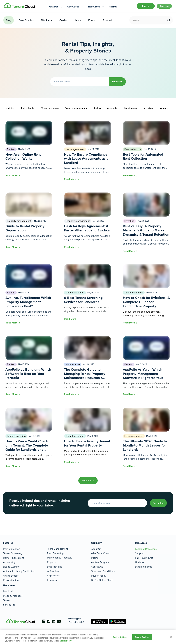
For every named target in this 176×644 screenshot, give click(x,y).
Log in (142, 7)
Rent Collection (12, 545)
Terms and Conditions (103, 567)
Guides (63, 22)
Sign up (163, 7)
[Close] (171, 637)
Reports (51, 558)
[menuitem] (56, 7)
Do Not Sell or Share (102, 576)
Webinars (47, 22)
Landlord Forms (144, 563)
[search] (169, 22)
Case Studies (26, 22)
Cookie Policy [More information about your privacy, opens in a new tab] (66, 641)
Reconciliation (11, 576)
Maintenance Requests (60, 554)
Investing (148, 109)
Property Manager (13, 592)
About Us (96, 545)
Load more (88, 482)
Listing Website (11, 563)
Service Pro (9, 601)
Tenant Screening (13, 550)
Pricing (95, 554)
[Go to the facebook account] (48, 620)
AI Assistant (53, 567)
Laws (78, 22)
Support (139, 550)
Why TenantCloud (101, 550)
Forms (92, 22)
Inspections (53, 572)
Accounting (113, 109)
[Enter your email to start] (111, 505)
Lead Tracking (55, 563)
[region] (88, 637)
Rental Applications (14, 554)
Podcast (108, 22)
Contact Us (97, 563)
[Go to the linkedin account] (54, 620)
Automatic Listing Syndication (19, 567)
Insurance (164, 109)
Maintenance (131, 109)
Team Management (57, 545)
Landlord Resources (146, 545)
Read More (12, 177)
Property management (76, 109)
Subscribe (118, 83)
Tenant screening (50, 109)
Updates (10, 109)
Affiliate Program (100, 559)
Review (97, 109)
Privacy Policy (99, 572)
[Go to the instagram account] (41, 620)
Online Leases (11, 572)
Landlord (8, 588)
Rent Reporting (55, 550)
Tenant (7, 597)
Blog (9, 22)
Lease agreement (75, 151)
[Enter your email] (76, 83)
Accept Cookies (142, 637)
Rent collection (28, 109)
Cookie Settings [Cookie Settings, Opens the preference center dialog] (120, 637)
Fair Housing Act (144, 554)
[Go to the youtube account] (60, 620)
